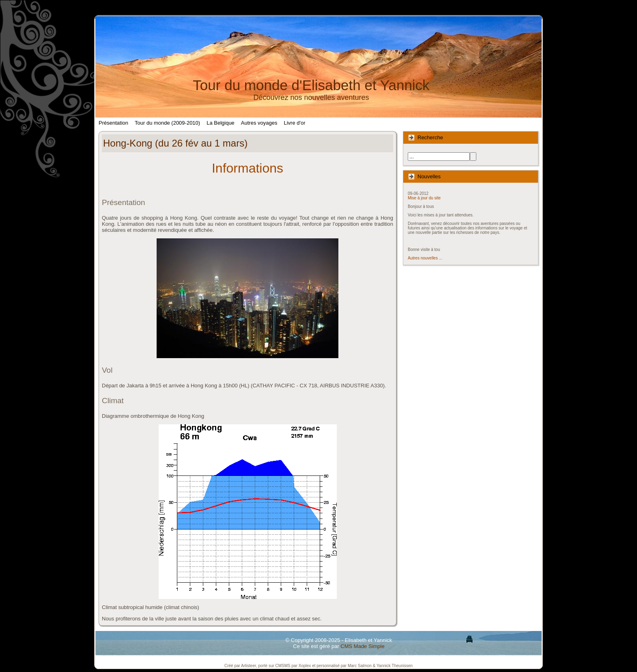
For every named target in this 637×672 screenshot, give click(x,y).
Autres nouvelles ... (425, 258)
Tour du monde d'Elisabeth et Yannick (311, 85)
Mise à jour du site (424, 198)
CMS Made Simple (362, 646)
